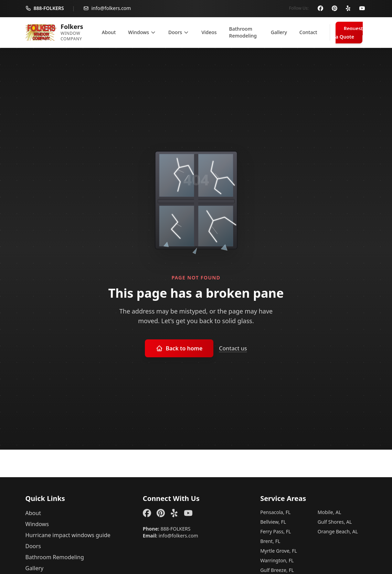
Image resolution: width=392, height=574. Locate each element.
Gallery (35, 568)
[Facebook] (321, 8)
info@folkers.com (178, 535)
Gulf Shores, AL (335, 521)
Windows (37, 524)
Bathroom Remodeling (55, 557)
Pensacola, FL (275, 512)
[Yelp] (348, 8)
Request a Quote (349, 32)
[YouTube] (362, 8)
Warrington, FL (277, 560)
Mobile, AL (330, 512)
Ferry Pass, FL (276, 531)
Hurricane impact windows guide (68, 535)
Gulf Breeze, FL (277, 570)
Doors (33, 546)
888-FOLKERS (175, 528)
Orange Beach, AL (338, 531)
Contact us (233, 348)
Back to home (179, 348)
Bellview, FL (273, 521)
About (33, 513)
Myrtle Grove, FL (279, 550)
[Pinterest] (335, 8)
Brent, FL (270, 541)
